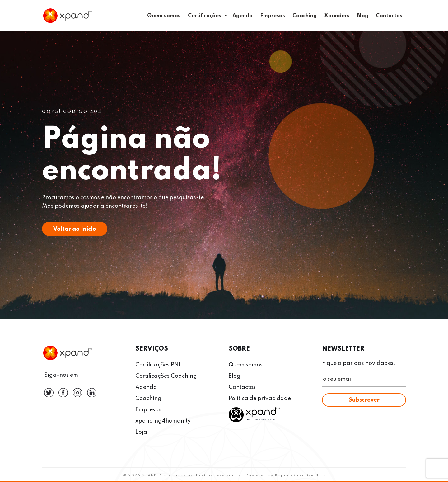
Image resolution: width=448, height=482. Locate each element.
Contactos (242, 387)
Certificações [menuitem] (205, 16)
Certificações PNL (159, 365)
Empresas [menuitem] (273, 16)
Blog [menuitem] (363, 16)
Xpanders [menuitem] (337, 16)
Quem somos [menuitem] (164, 16)
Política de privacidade (260, 399)
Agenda (146, 387)
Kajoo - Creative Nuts (300, 475)
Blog (235, 376)
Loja (141, 432)
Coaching (148, 399)
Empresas (148, 410)
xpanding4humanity (163, 421)
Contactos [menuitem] (389, 16)
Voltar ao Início (75, 229)
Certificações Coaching (166, 376)
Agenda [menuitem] (243, 16)
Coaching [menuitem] (305, 16)
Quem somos (246, 365)
